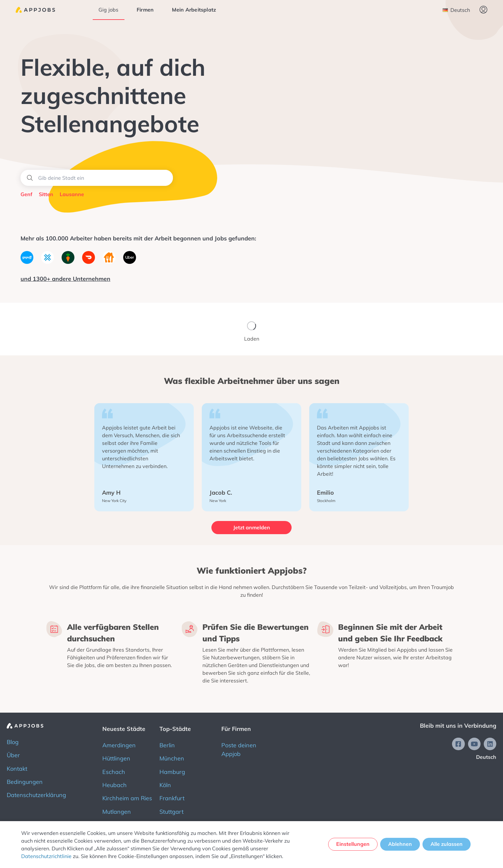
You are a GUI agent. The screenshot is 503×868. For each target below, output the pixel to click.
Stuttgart (171, 811)
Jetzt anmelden (252, 527)
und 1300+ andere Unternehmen (65, 279)
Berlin (167, 745)
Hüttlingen (116, 758)
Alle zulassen (447, 844)
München (172, 758)
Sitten (46, 194)
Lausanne (72, 194)
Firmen (146, 10)
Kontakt (17, 768)
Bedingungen (25, 781)
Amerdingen (119, 745)
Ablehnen (400, 844)
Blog (13, 741)
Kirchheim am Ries (127, 798)
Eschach (114, 771)
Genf (26, 194)
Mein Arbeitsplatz (195, 10)
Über (13, 755)
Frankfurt (172, 798)
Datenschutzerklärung (36, 794)
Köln (165, 784)
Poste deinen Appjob (239, 749)
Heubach (115, 784)
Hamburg (172, 771)
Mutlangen (117, 811)
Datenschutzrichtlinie (46, 856)
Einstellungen (352, 844)
